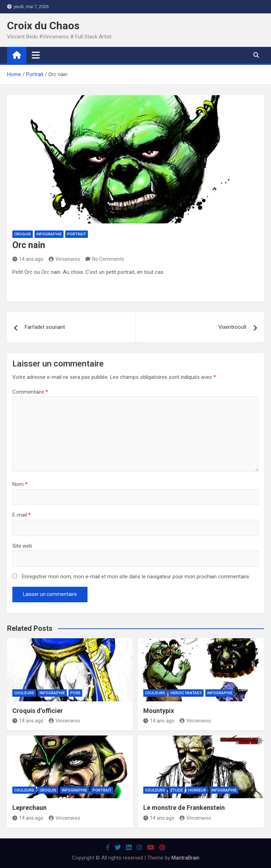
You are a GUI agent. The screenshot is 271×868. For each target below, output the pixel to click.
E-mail (22, 515)
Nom (20, 484)
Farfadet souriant (45, 327)
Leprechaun (29, 808)
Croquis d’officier (38, 711)
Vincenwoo (64, 259)
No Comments (108, 259)
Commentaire (30, 392)
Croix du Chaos (43, 26)
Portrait (77, 234)
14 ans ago (28, 259)
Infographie (49, 234)
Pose (75, 693)
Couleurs (24, 693)
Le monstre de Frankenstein (184, 808)
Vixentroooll (232, 327)
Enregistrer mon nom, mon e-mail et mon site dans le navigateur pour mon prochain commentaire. (136, 577)
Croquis (23, 234)
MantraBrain (185, 858)
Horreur (197, 790)
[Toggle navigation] (36, 55)
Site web (22, 546)
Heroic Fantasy (186, 693)
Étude (177, 790)
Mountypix (159, 711)
